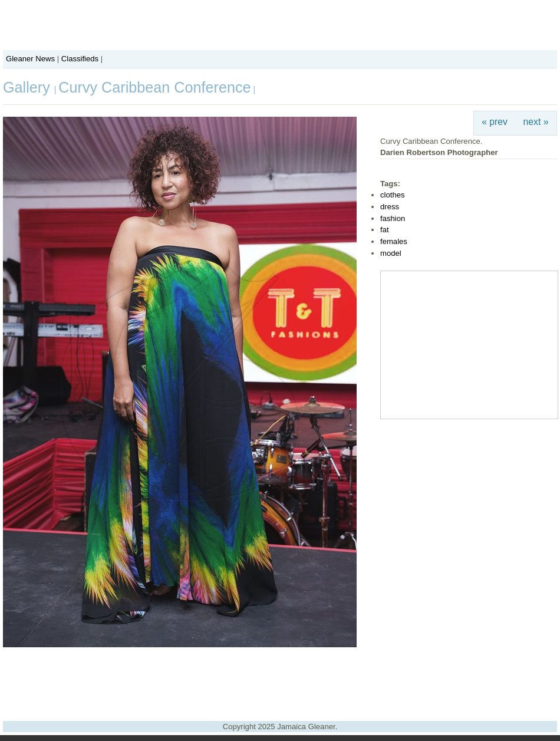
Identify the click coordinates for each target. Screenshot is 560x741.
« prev (495, 122)
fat (385, 230)
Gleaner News (30, 59)
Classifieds (80, 59)
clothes (393, 195)
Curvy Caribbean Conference (154, 87)
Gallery (29, 87)
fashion (393, 218)
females (394, 241)
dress (390, 207)
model (391, 253)
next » (536, 122)
